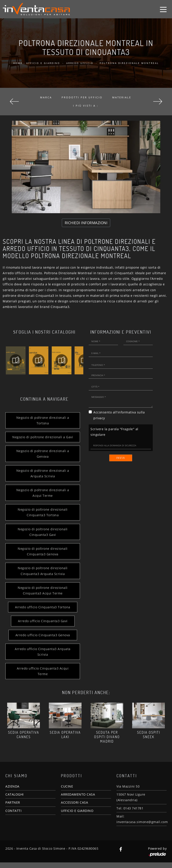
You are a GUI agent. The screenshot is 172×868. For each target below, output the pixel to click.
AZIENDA (12, 792)
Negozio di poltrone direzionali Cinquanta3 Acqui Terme (42, 596)
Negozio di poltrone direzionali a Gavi (42, 440)
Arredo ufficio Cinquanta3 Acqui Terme (42, 677)
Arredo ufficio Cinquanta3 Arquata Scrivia (42, 657)
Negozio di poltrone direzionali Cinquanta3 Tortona (42, 518)
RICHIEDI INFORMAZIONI (86, 223)
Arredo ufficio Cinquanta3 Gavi (42, 627)
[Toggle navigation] (163, 9)
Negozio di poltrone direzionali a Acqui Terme (42, 498)
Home (18, 63)
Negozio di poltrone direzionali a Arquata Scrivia (42, 479)
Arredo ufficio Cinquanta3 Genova (42, 641)
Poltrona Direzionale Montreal (129, 63)
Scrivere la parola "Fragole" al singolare (114, 432)
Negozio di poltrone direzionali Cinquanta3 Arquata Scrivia (42, 577)
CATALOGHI (15, 800)
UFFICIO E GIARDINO (77, 816)
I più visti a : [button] (86, 106)
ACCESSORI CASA (74, 808)
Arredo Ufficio (80, 63)
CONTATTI (13, 816)
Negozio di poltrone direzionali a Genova (42, 459)
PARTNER (13, 808)
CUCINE (67, 792)
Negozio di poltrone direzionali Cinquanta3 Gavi (42, 537)
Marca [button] (46, 97)
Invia (121, 458)
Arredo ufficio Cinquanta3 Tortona (42, 613)
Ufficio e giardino (43, 63)
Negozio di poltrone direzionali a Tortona (42, 420)
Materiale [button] (122, 97)
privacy (99, 418)
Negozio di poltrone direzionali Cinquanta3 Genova (42, 557)
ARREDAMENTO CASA (78, 800)
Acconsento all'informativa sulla (119, 415)
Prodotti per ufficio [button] (82, 97)
